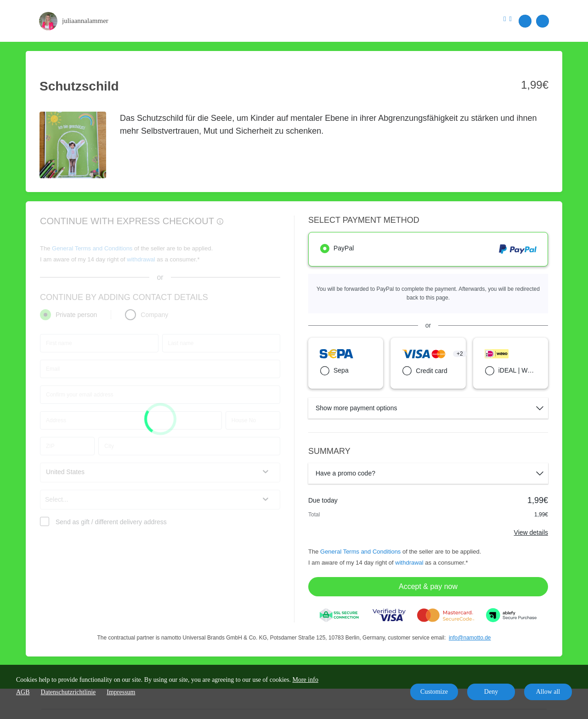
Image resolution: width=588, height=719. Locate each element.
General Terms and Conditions (360, 552)
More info (305, 680)
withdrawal (409, 563)
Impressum (121, 692)
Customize (434, 692)
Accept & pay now (428, 586)
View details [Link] (531, 532)
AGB (23, 692)
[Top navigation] (508, 20)
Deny (491, 692)
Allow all (548, 692)
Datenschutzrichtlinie (68, 692)
